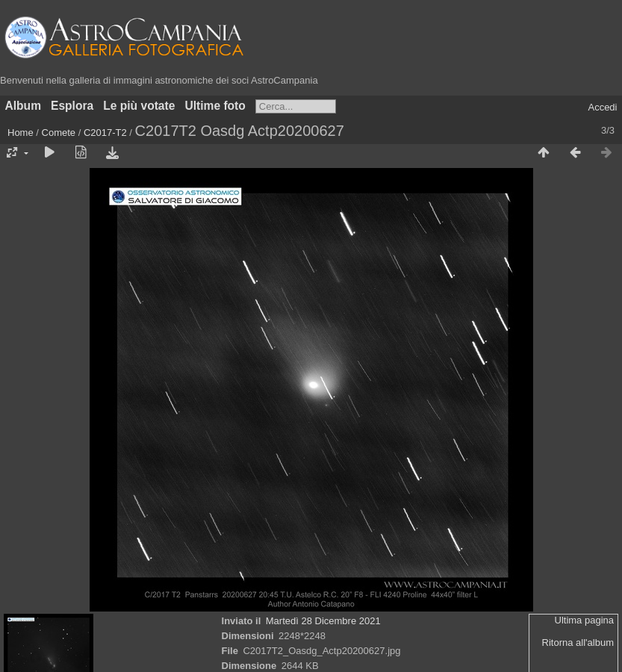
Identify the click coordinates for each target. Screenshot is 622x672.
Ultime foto (215, 106)
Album (24, 106)
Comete (59, 133)
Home (21, 133)
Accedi (602, 107)
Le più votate (139, 106)
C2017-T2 (105, 133)
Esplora (72, 106)
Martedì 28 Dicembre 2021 (323, 621)
